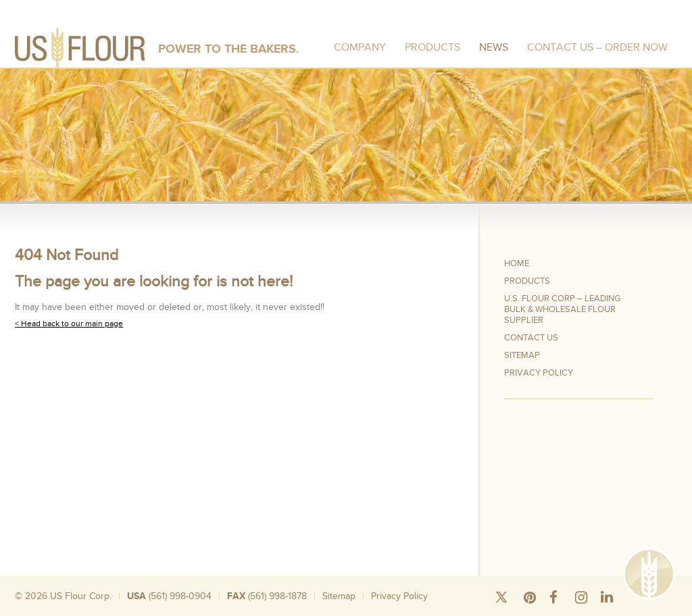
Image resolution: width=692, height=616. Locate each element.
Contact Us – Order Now (597, 47)
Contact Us (531, 338)
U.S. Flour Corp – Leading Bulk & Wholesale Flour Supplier (562, 309)
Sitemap (522, 355)
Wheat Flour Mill (508, 611)
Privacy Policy (539, 373)
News (494, 47)
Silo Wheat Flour (112, 611)
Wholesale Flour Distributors (317, 611)
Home (517, 263)
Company (360, 47)
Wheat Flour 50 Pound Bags (188, 611)
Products (432, 47)
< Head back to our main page (69, 324)
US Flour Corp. (81, 596)
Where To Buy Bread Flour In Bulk (422, 611)
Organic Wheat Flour (571, 611)
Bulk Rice (253, 611)
